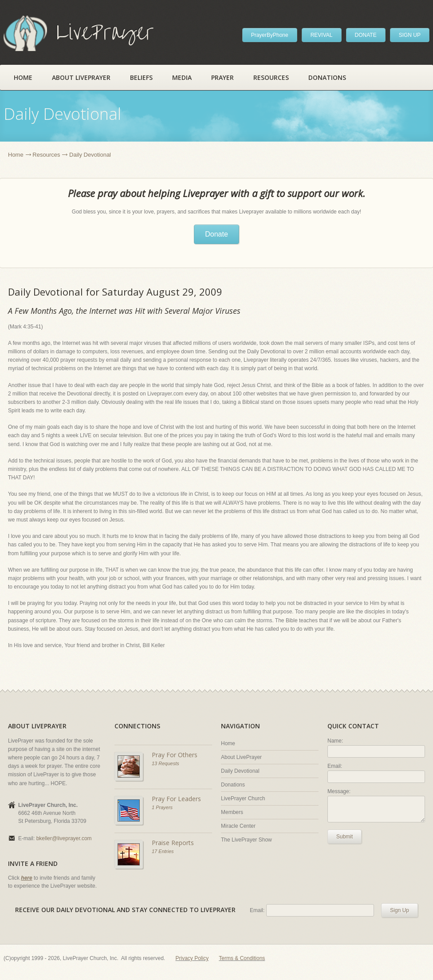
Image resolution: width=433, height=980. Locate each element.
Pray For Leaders (176, 799)
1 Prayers (162, 807)
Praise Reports (173, 843)
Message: (339, 791)
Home (23, 77)
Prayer (222, 77)
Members (232, 812)
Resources (271, 77)
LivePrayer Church (243, 798)
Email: (335, 766)
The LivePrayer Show (246, 840)
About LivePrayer (81, 77)
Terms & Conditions (242, 958)
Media (182, 77)
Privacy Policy (192, 958)
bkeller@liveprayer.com (64, 838)
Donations (327, 77)
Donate (216, 234)
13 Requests (165, 763)
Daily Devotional (240, 771)
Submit (344, 837)
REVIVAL (322, 35)
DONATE (366, 35)
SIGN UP (410, 35)
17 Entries (163, 851)
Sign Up (400, 910)
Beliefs (141, 77)
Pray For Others (175, 755)
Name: (335, 741)
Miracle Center (238, 826)
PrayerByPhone (270, 35)
